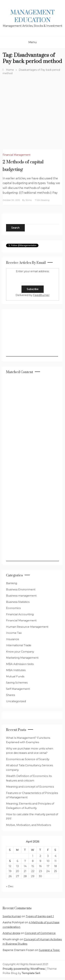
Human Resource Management (27, 627)
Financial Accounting (20, 614)
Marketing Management (22, 658)
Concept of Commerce (40, 933)
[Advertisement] (32, 110)
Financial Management (17, 155)
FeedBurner (41, 295)
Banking (12, 583)
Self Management (18, 689)
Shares (10, 695)
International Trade (19, 645)
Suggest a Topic (49, 950)
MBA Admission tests (20, 664)
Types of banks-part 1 (40, 916)
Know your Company (20, 652)
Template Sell (31, 973)
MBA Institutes (16, 670)
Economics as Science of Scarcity (28, 759)
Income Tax (14, 633)
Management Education (32, 16)
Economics (13, 608)
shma (29, 200)
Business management (21, 596)
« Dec (10, 886)
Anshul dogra (11, 933)
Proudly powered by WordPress (24, 969)
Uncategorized (16, 701)
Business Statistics (18, 602)
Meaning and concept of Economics (30, 787)
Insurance (13, 639)
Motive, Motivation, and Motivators (29, 825)
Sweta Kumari (12, 916)
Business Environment (21, 589)
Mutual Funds (15, 676)
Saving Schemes (17, 683)
